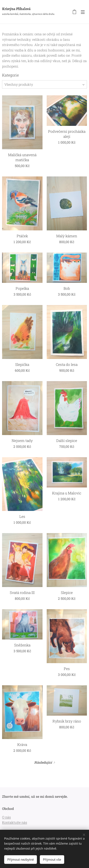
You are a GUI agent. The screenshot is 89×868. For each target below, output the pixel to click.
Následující (43, 762)
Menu (83, 12)
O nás (6, 817)
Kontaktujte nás (15, 822)
